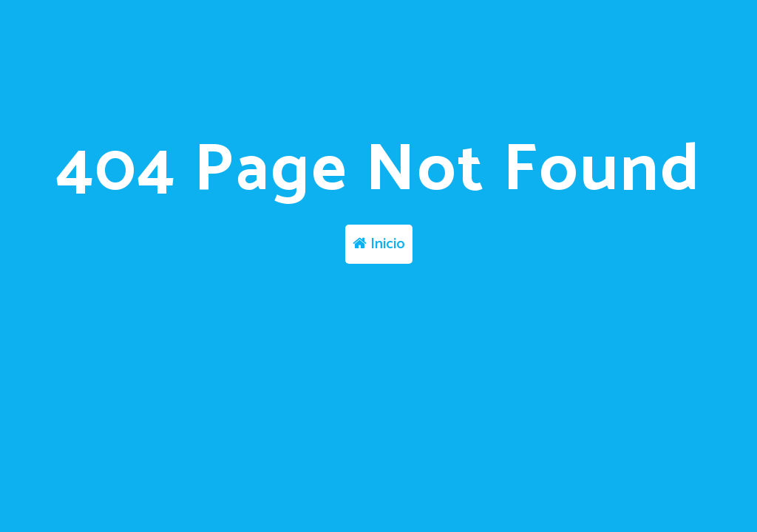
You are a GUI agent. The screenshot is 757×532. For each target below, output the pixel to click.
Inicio (379, 244)
